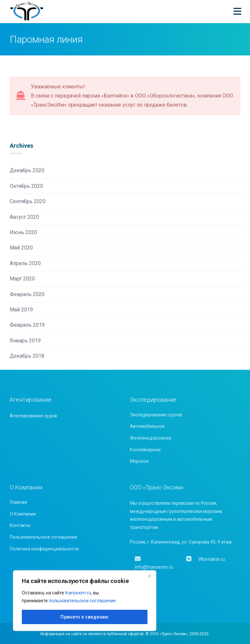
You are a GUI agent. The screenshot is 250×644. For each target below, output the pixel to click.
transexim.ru (78, 593)
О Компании (23, 514)
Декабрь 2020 (27, 170)
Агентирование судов (33, 416)
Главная (18, 502)
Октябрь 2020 (26, 186)
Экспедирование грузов (156, 415)
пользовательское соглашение (82, 601)
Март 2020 (22, 279)
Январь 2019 (25, 341)
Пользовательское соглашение (43, 537)
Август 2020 (24, 217)
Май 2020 (21, 248)
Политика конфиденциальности (44, 549)
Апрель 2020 (25, 263)
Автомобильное (147, 426)
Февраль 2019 (27, 325)
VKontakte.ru (205, 559)
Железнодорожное (151, 438)
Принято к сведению (84, 617)
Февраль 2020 (27, 294)
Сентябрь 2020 (28, 201)
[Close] (149, 576)
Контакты (20, 525)
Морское (139, 461)
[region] (85, 601)
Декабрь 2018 (27, 356)
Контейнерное (145, 450)
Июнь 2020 (23, 232)
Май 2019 (21, 310)
